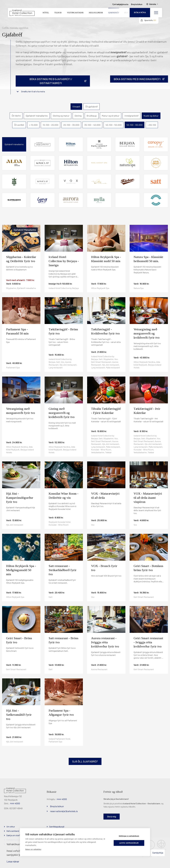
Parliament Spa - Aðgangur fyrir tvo (61, 713)
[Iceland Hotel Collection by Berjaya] (22, 13)
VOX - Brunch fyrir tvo (104, 568)
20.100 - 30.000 (71, 125)
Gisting (78, 116)
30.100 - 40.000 (92, 125)
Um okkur (11, 827)
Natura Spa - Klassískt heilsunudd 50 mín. (148, 259)
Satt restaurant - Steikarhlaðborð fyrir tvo (63, 570)
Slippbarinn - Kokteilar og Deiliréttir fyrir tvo (21, 259)
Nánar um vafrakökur (33, 849)
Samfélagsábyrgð (57, 827)
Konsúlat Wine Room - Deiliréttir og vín (63, 496)
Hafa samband (13, 831)
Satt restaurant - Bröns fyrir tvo (63, 640)
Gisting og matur (61, 116)
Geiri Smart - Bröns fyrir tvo (19, 640)
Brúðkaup (92, 116)
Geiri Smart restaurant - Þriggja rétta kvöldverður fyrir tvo (148, 642)
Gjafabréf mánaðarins (37, 116)
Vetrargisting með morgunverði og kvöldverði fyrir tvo (147, 333)
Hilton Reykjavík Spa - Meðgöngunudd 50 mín (21, 570)
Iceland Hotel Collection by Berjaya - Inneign (64, 261)
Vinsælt (76, 106)
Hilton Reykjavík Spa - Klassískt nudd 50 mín (106, 259)
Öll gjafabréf (92, 106)
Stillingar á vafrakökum (129, 836)
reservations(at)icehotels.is (64, 811)
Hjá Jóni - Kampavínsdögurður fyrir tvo (20, 498)
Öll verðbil (19, 125)
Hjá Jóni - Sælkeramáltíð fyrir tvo (19, 715)
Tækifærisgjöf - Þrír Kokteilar (147, 411)
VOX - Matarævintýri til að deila (105, 496)
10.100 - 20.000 (50, 125)
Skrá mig (112, 816)
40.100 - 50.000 (113, 125)
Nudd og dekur (151, 116)
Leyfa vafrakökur (129, 843)
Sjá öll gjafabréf (85, 761)
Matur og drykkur (111, 116)
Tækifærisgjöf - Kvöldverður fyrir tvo (105, 331)
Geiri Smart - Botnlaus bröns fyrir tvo (148, 568)
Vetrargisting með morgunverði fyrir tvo (21, 411)
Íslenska (153, 4)
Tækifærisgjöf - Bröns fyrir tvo (63, 331)
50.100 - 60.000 (135, 125)
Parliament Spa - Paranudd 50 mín (17, 331)
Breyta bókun (57, 806)
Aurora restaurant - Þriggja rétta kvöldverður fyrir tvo (105, 642)
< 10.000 (33, 125)
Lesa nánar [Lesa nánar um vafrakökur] (13, 861)
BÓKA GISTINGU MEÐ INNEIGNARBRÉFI (137, 79)
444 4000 (15, 803)
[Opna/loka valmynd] (156, 13)
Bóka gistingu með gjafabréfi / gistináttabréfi (51, 81)
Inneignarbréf (131, 116)
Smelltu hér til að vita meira (33, 91)
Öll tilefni (16, 116)
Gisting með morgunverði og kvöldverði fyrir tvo (62, 413)
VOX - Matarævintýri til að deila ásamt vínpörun (148, 498)
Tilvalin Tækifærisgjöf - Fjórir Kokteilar (106, 411)
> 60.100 (152, 125)
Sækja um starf (13, 835)
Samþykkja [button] (158, 853)
